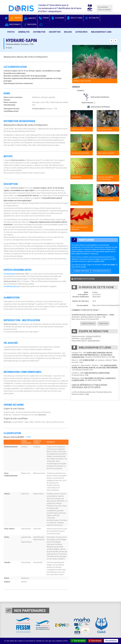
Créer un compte (104, 10)
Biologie (68, 32)
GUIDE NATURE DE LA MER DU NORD (97, 373)
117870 (28, 437)
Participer (30, 24)
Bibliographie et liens (101, 32)
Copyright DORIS (98, 261)
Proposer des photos (101, 271)
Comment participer (81, 271)
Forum (43, 18)
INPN (87, 394)
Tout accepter (78, 641)
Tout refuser (95, 641)
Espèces (16, 18)
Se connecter (103, 7)
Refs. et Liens (74, 18)
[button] (41, 25)
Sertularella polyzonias (12, 286)
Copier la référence (88, 323)
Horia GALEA (85, 339)
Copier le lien (103, 323)
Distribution (39, 32)
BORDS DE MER (89, 360)
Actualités (92, 18)
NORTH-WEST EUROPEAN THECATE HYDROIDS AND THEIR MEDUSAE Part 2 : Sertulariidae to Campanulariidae (92, 355)
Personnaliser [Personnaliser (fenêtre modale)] (111, 641)
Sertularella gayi (9, 274)
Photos (11, 32)
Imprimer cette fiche (83, 279)
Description (55, 32)
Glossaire (57, 18)
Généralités (24, 32)
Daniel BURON (93, 341)
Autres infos (81, 32)
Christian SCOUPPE (92, 336)
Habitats (30, 18)
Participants (13, 24)
